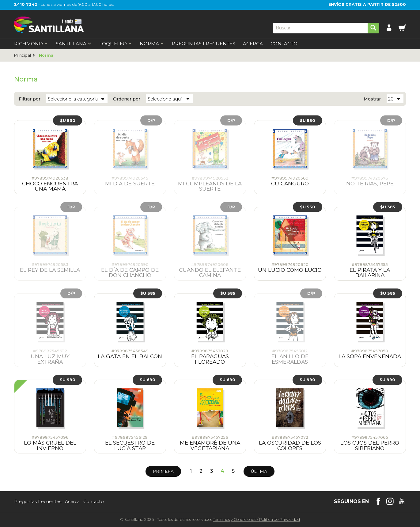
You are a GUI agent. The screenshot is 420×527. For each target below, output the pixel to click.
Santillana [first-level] (74, 44)
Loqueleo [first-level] (116, 44)
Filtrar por (30, 99)
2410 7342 (26, 4)
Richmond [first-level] (31, 44)
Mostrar (372, 99)
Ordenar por (127, 99)
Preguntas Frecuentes (204, 44)
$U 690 (148, 379)
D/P (151, 120)
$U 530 (68, 120)
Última (259, 471)
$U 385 (388, 207)
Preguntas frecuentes (38, 502)
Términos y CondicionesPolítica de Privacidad (256, 519)
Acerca (253, 44)
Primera (163, 471)
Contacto (284, 44)
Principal (23, 55)
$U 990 (68, 379)
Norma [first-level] (152, 44)
